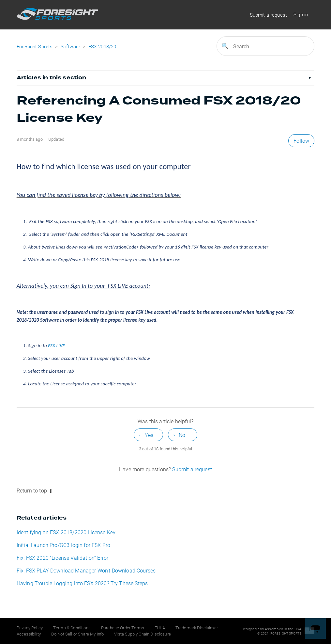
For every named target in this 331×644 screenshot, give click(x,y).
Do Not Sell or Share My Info (77, 634)
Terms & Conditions (72, 628)
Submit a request (269, 15)
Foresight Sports (35, 46)
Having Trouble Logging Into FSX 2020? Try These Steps (82, 583)
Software (71, 46)
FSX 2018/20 (102, 46)
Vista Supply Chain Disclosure (143, 634)
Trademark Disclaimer (197, 628)
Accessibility (29, 634)
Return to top (35, 490)
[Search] (265, 46)
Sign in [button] (301, 14)
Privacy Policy (30, 628)
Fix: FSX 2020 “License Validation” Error (62, 558)
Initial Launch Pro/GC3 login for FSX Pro (63, 545)
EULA (160, 628)
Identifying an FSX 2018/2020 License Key (66, 532)
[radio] (148, 435)
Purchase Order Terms (123, 628)
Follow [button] (301, 141)
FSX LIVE (56, 346)
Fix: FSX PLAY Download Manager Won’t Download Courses (86, 570)
